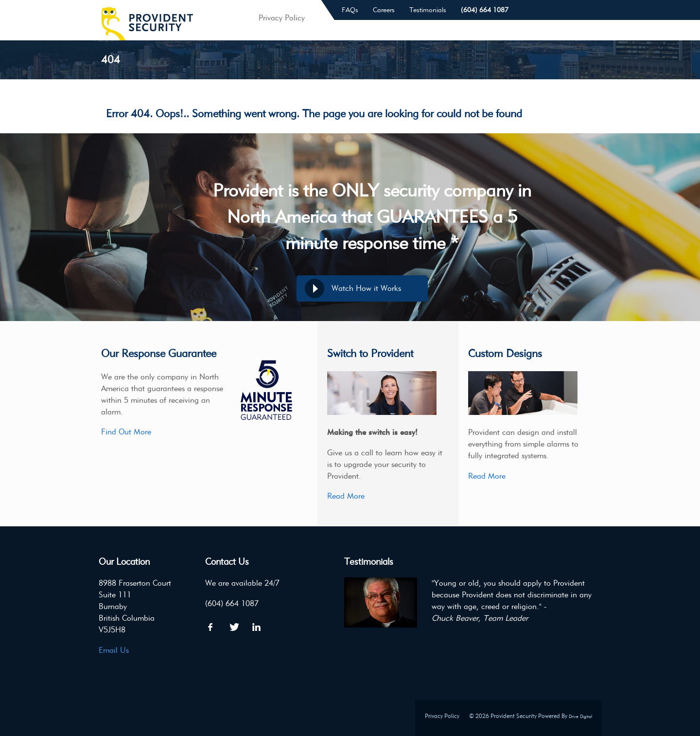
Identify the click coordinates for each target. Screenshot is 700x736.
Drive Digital (580, 716)
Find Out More (126, 432)
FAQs (350, 10)
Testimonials (428, 10)
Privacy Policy (442, 716)
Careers (384, 10)
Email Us (114, 650)
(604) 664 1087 (485, 10)
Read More (346, 496)
